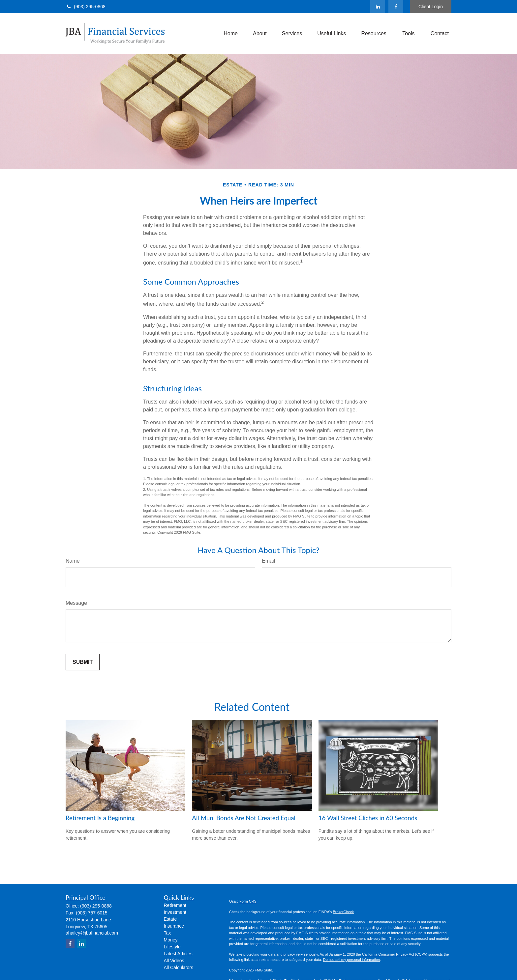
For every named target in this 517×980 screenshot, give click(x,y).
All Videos (174, 961)
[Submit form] (83, 662)
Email (268, 561)
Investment (175, 912)
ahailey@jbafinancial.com (92, 933)
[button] (231, 33)
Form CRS (248, 901)
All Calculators (179, 967)
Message (76, 603)
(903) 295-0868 (86, 7)
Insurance (174, 926)
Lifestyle (172, 947)
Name (73, 561)
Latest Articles (178, 954)
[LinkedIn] (378, 7)
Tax (167, 933)
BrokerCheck (343, 912)
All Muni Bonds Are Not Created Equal (244, 818)
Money (171, 940)
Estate (170, 919)
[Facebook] (396, 7)
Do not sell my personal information (351, 960)
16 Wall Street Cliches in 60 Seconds (368, 818)
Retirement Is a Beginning (100, 818)
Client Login (431, 7)
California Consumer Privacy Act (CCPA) (395, 954)
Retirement (175, 905)
